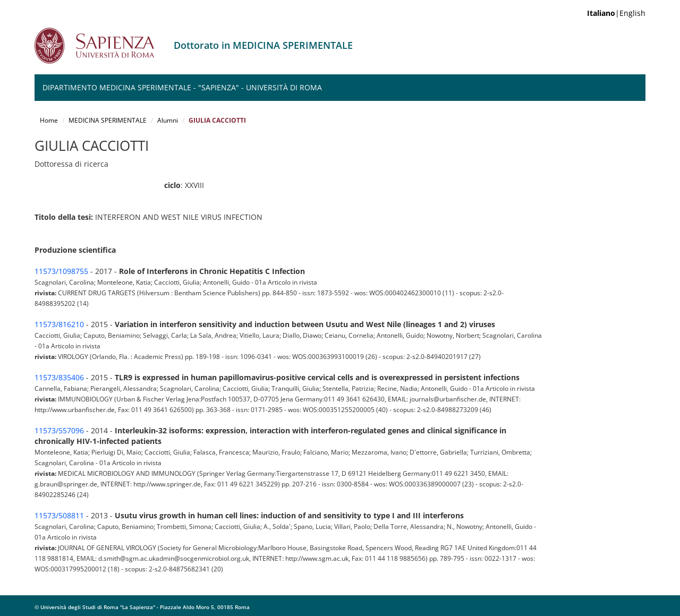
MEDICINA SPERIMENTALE (108, 120)
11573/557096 (59, 430)
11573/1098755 (61, 271)
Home (49, 120)
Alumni (168, 120)
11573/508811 (59, 515)
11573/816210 (59, 324)
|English (616, 13)
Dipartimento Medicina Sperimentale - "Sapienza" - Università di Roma (182, 87)
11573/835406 (59, 377)
